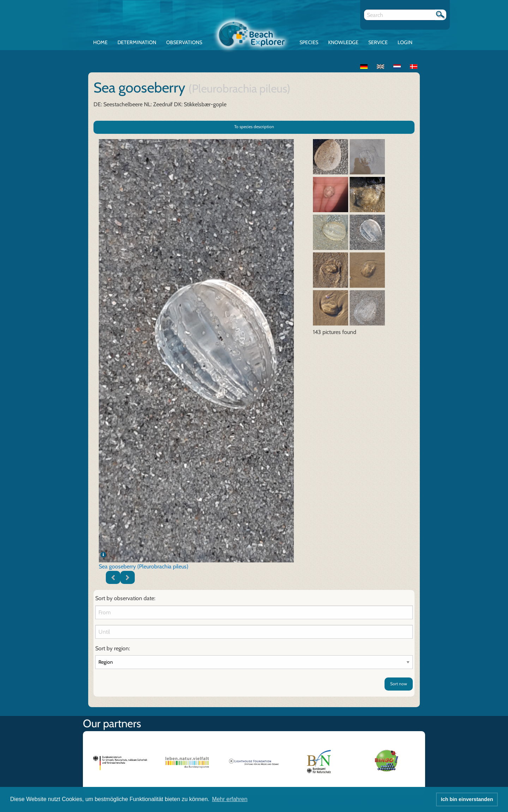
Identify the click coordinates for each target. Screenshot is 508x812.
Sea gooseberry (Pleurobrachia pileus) (144, 566)
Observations (184, 42)
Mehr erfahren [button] (230, 799)
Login (405, 42)
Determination (137, 42)
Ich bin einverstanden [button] (467, 799)
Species (309, 42)
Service (378, 42)
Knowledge (343, 42)
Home (100, 42)
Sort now (399, 684)
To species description (254, 127)
